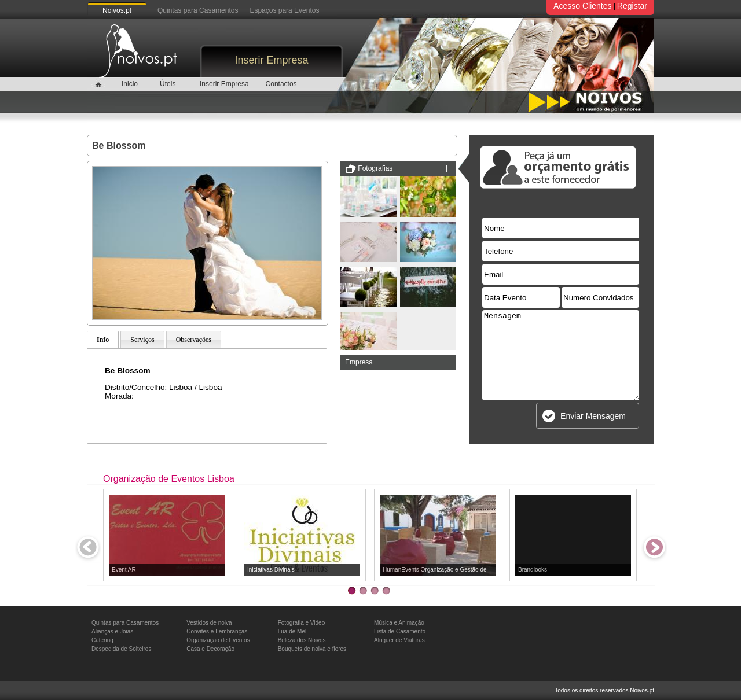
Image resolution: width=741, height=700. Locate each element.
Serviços (142, 340)
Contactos (281, 84)
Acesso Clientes (582, 6)
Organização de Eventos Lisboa (169, 479)
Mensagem (561, 355)
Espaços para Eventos (284, 10)
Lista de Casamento (400, 631)
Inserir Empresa (271, 60)
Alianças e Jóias (112, 631)
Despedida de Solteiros (121, 649)
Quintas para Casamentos (198, 10)
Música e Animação (399, 623)
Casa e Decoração (210, 649)
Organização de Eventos (218, 640)
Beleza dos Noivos (302, 640)
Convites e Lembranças (217, 631)
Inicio (130, 84)
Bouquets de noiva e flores (312, 649)
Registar (632, 6)
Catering (102, 640)
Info (103, 340)
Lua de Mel (292, 631)
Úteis (168, 84)
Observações (194, 340)
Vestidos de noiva (209, 623)
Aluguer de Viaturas (399, 640)
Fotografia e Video (302, 623)
